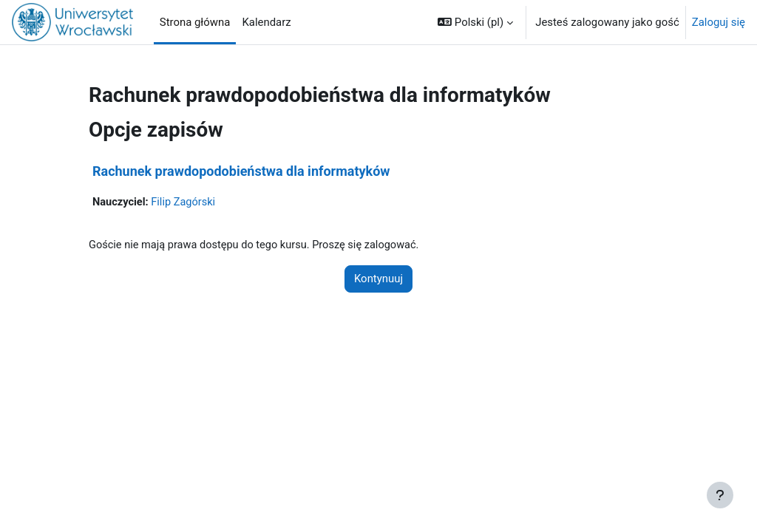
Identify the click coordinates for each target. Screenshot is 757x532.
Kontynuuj (378, 279)
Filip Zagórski (185, 202)
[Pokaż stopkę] (720, 495)
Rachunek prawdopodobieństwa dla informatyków (241, 171)
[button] (475, 22)
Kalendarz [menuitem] (266, 22)
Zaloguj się (719, 22)
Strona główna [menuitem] (195, 22)
